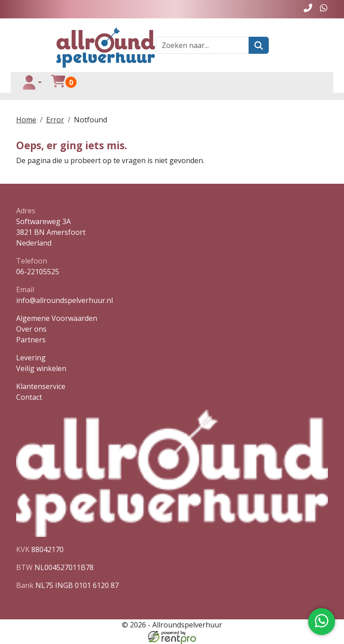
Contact (29, 397)
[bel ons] (308, 9)
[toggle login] (32, 82)
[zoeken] (259, 45)
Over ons (31, 329)
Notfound (90, 120)
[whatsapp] (324, 9)
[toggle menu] (315, 82)
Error (55, 120)
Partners (31, 340)
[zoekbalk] (202, 45)
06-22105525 (38, 272)
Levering (31, 358)
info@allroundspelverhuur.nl (64, 300)
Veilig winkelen (41, 368)
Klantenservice (41, 386)
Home (26, 120)
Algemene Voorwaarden (57, 318)
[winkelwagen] (58, 82)
